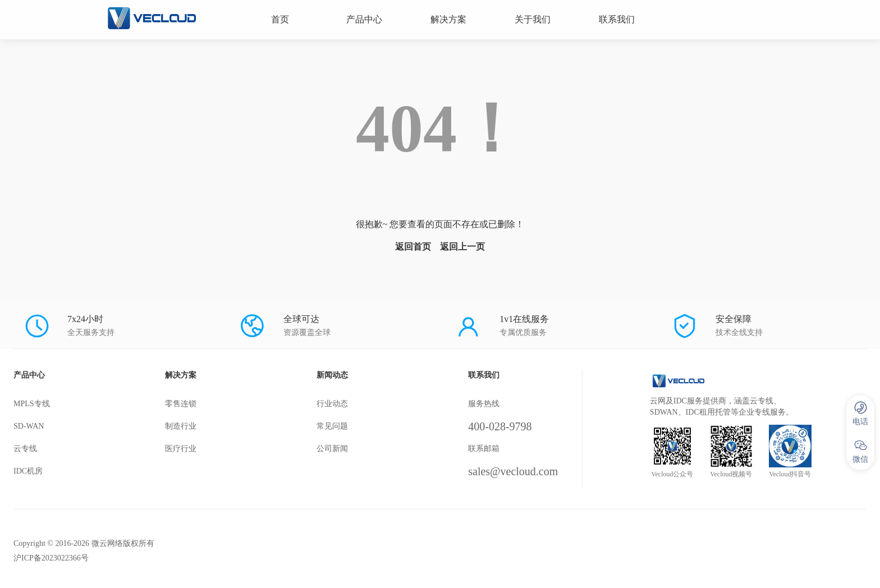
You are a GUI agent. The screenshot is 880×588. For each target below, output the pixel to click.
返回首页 (413, 247)
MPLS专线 (32, 404)
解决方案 (448, 19)
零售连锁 (181, 404)
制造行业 (181, 426)
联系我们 (617, 19)
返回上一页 (462, 247)
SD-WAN (29, 426)
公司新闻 (332, 449)
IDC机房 (28, 471)
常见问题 (332, 426)
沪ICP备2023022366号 (51, 558)
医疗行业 (181, 449)
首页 (280, 19)
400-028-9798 (500, 426)
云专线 (25, 449)
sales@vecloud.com (513, 471)
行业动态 (332, 404)
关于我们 (533, 19)
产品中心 (364, 19)
